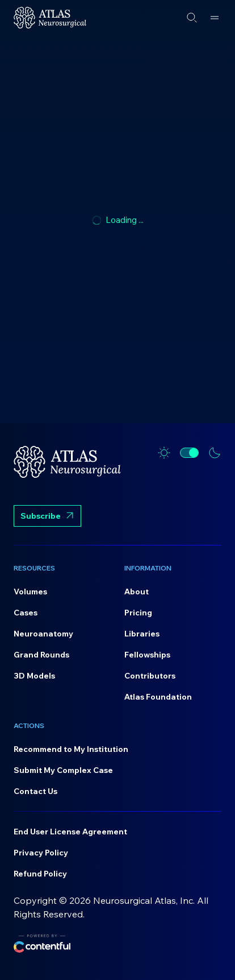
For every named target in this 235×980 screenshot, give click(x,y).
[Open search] (192, 18)
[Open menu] (215, 18)
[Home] (50, 18)
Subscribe (47, 517)
